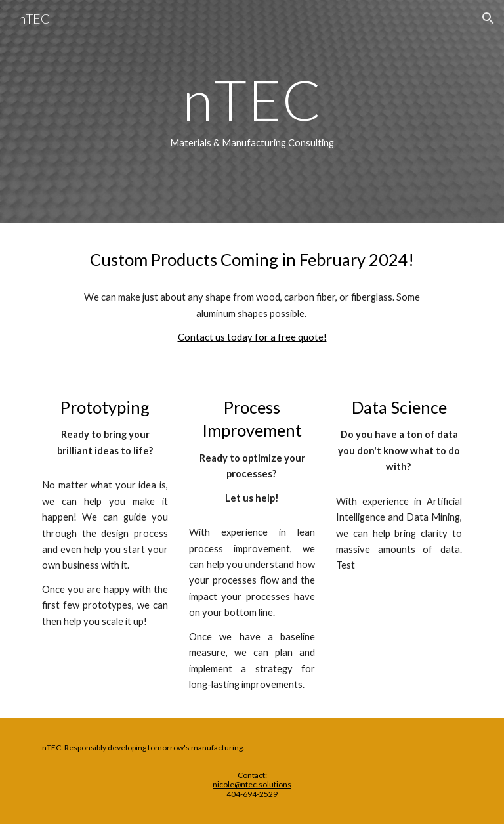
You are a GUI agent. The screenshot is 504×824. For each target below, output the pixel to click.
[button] (488, 18)
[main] (252, 112)
